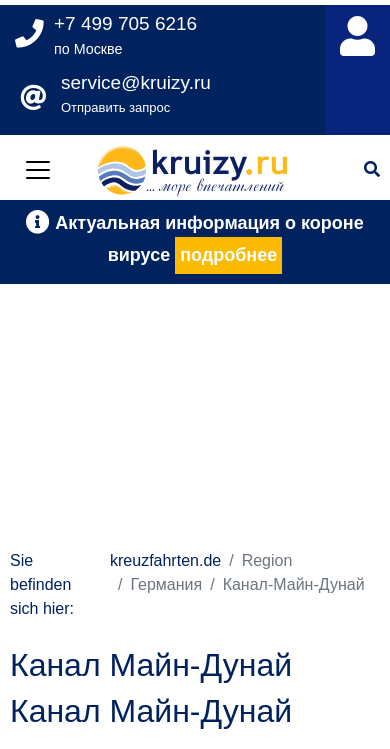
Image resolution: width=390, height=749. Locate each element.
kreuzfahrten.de (165, 560)
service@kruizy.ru (136, 82)
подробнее (228, 255)
